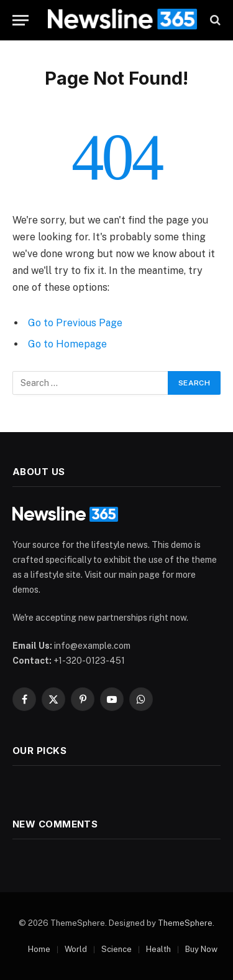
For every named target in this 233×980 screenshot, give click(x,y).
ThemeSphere (185, 923)
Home (39, 949)
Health (158, 949)
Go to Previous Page (75, 323)
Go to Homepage (67, 344)
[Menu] (21, 20)
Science (116, 949)
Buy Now (201, 949)
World (76, 949)
